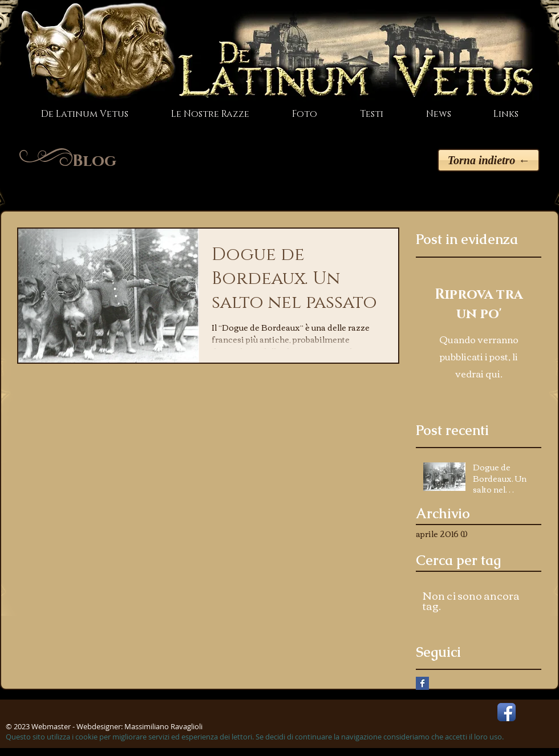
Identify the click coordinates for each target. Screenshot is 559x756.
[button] (210, 114)
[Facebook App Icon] (507, 712)
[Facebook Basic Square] (422, 683)
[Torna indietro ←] (489, 160)
